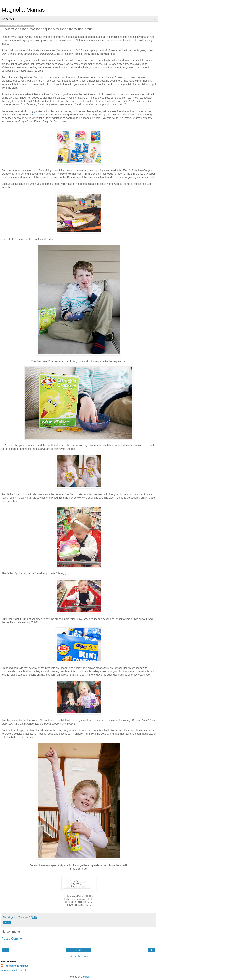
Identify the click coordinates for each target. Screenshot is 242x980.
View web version (79, 956)
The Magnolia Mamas (16, 966)
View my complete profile (14, 970)
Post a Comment (13, 939)
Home (79, 950)
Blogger (85, 977)
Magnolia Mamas (23, 10)
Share (7, 923)
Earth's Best (37, 115)
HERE (89, 896)
